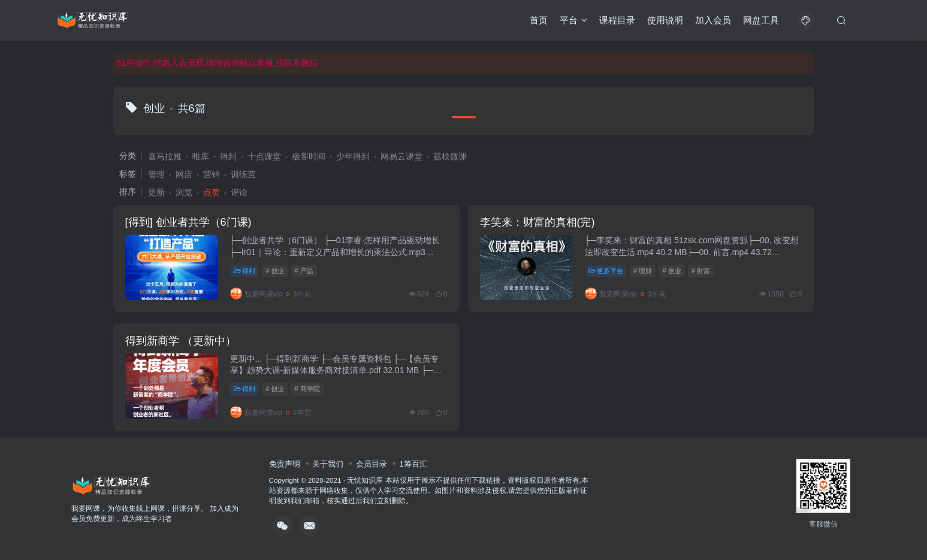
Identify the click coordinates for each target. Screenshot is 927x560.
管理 (156, 174)
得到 (228, 156)
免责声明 (285, 464)
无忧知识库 (365, 480)
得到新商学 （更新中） (181, 341)
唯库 (201, 156)
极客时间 (309, 156)
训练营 (243, 174)
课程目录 (617, 20)
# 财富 (701, 271)
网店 (184, 174)
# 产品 (304, 271)
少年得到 (353, 156)
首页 (539, 20)
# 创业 (275, 271)
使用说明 (665, 20)
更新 (156, 192)
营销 (212, 174)
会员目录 (372, 464)
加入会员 (713, 20)
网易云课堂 (401, 156)
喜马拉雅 (165, 156)
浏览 (184, 192)
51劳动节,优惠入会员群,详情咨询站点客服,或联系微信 (217, 63)
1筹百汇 (413, 464)
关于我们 (328, 464)
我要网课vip (256, 294)
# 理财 (643, 271)
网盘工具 (761, 20)
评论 (239, 192)
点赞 (212, 192)
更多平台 (606, 271)
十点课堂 (264, 156)
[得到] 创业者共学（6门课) (188, 222)
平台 (573, 20)
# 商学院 (307, 389)
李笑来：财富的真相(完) (538, 222)
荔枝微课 (450, 156)
